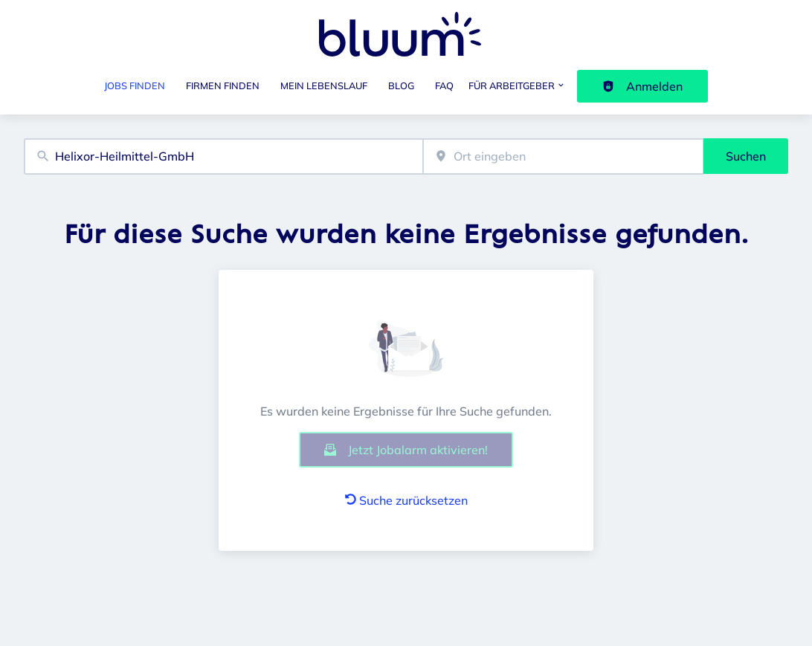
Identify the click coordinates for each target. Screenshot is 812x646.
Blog (401, 85)
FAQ (444, 85)
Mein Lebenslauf (324, 85)
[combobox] (223, 156)
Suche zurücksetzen (406, 500)
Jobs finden (135, 85)
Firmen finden (223, 85)
